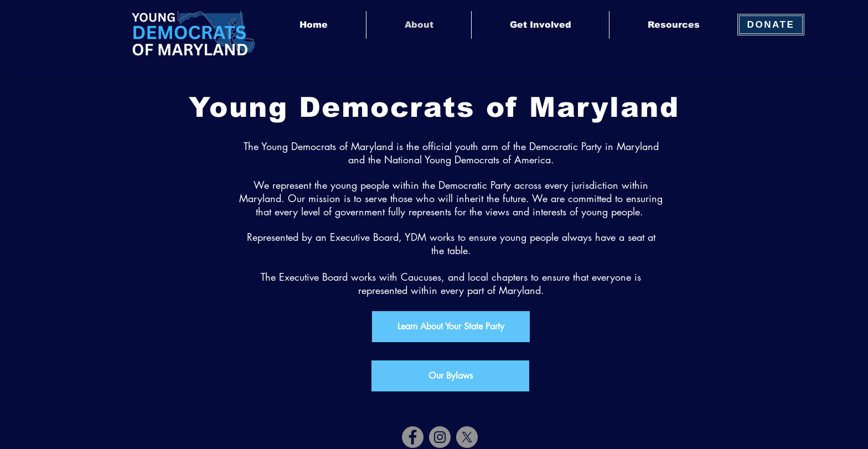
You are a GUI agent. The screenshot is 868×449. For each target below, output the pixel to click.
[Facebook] (413, 437)
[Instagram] (440, 437)
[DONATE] (771, 25)
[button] (540, 25)
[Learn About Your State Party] (451, 327)
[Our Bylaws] (450, 376)
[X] (467, 437)
